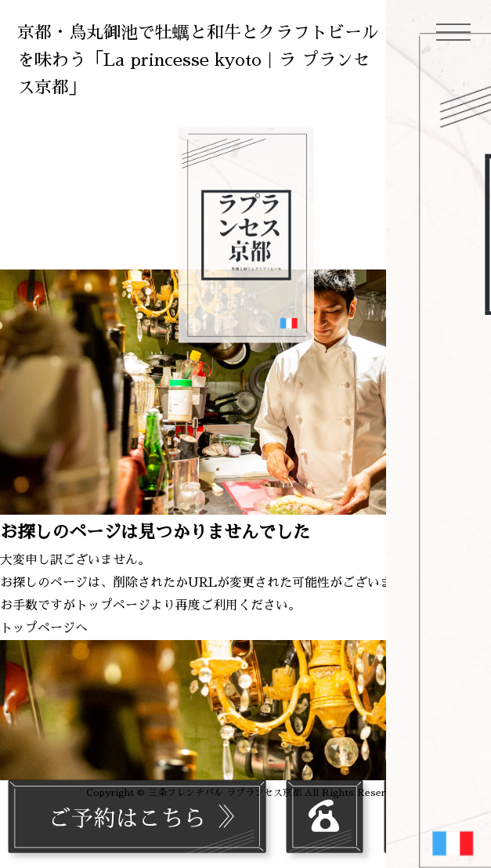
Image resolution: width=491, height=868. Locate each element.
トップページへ (44, 628)
